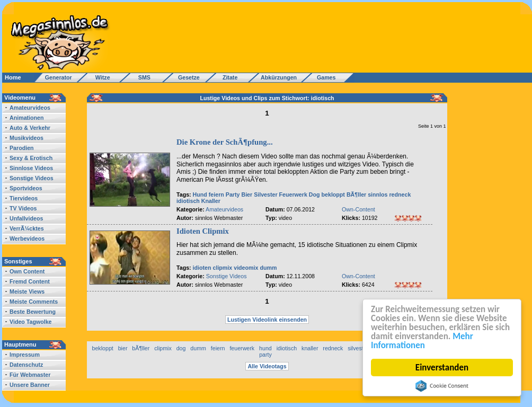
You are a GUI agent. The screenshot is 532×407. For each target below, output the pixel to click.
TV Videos (23, 208)
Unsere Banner (30, 385)
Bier (247, 194)
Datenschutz (26, 365)
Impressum (25, 355)
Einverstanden (442, 368)
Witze (100, 77)
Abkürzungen (279, 77)
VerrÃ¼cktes (27, 228)
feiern (216, 194)
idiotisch (188, 201)
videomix (246, 268)
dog (181, 348)
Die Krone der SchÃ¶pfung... (225, 142)
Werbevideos (27, 238)
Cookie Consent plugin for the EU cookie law (442, 386)
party (265, 355)
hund (265, 348)
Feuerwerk (293, 194)
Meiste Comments (34, 302)
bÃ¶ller (141, 348)
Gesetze (187, 77)
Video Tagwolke (31, 322)
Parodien (22, 148)
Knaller (211, 201)
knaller (310, 348)
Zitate (228, 77)
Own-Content (358, 209)
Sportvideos (26, 188)
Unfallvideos (26, 218)
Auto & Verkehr (30, 128)
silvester (358, 348)
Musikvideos (26, 138)
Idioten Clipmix (203, 231)
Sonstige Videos (32, 178)
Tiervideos (24, 198)
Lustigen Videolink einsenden (267, 320)
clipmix (223, 268)
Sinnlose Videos (31, 168)
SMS (141, 77)
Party (233, 194)
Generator (54, 77)
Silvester (265, 194)
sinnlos (378, 194)
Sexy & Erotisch (31, 158)
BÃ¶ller (356, 194)
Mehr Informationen (422, 341)
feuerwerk (242, 348)
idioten (202, 268)
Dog (314, 194)
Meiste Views (27, 291)
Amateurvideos (30, 108)
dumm (268, 268)
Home (13, 77)
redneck (400, 194)
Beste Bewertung (33, 312)
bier (123, 348)
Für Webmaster (30, 375)
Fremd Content (30, 281)
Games (325, 77)
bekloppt (333, 194)
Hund (200, 194)
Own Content (27, 271)
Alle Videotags (267, 366)
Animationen (27, 118)
